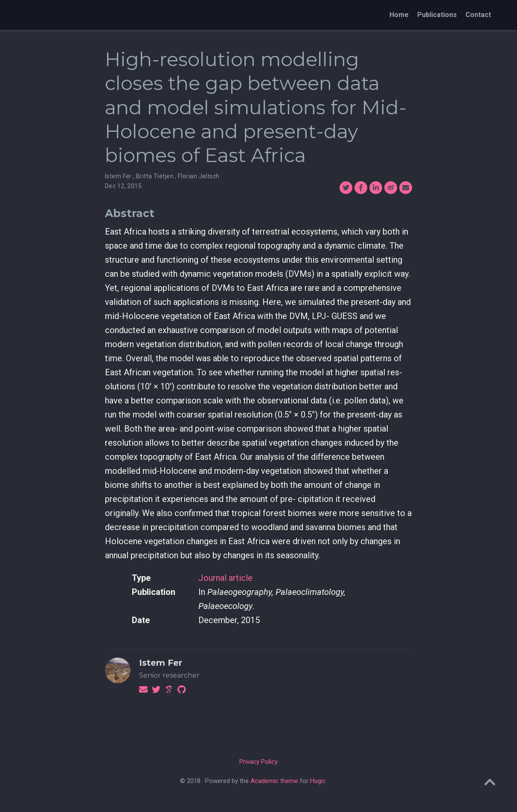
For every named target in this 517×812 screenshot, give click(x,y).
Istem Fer (161, 663)
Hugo (318, 781)
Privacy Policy (258, 762)
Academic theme (274, 781)
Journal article (225, 578)
